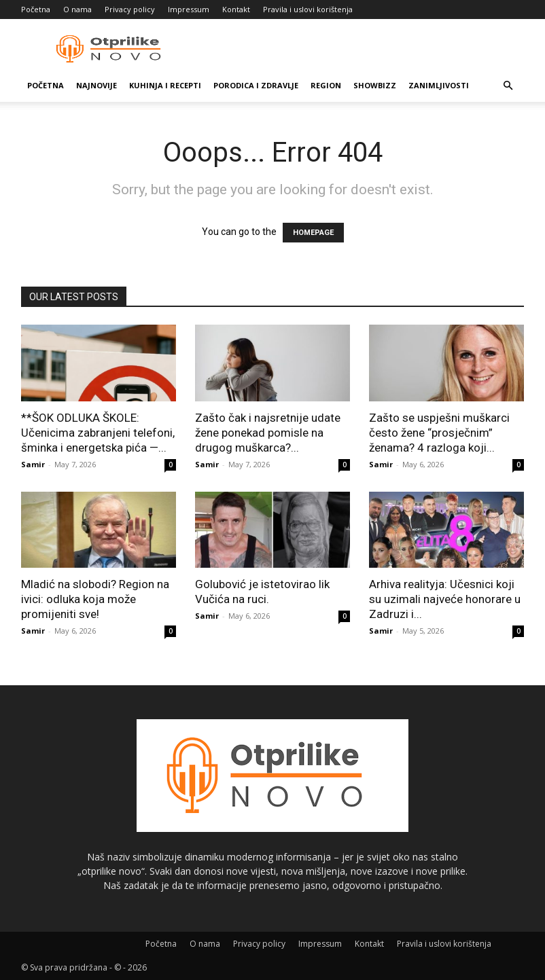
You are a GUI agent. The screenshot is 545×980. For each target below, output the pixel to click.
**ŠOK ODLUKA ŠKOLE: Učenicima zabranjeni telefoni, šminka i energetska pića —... (98, 433)
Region (326, 85)
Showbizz (375, 85)
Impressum (189, 9)
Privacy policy (130, 9)
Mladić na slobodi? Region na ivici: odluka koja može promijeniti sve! (95, 599)
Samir (33, 464)
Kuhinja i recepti (165, 85)
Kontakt (236, 9)
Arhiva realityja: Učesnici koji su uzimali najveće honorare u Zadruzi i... (445, 599)
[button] (508, 86)
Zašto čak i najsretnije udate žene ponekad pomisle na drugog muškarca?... (268, 433)
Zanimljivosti (439, 85)
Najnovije (96, 85)
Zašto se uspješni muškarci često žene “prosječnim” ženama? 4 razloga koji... (439, 433)
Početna (36, 9)
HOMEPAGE (313, 233)
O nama (77, 9)
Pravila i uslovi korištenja (308, 9)
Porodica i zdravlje (256, 85)
